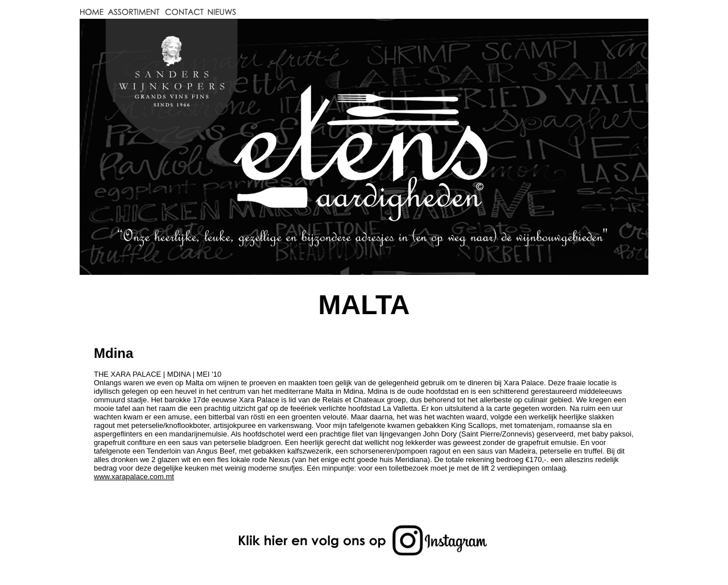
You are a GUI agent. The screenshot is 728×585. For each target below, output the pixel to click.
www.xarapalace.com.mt (134, 477)
